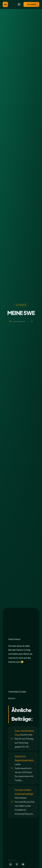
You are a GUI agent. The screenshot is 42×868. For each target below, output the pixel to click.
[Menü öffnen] (19, 5)
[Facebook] (17, 864)
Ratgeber (31, 4)
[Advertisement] (21, 625)
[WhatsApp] (11, 864)
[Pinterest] (23, 864)
